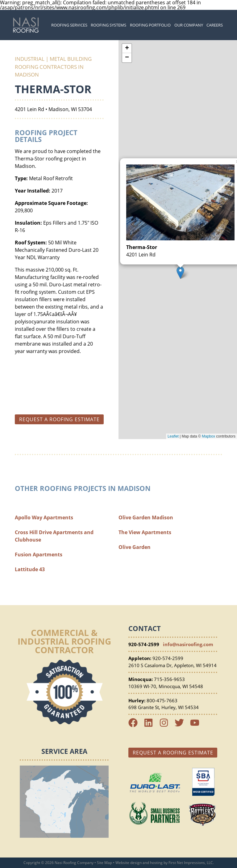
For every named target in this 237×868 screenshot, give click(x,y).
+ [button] (127, 48)
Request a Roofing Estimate (173, 753)
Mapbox (208, 436)
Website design (129, 863)
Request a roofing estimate (59, 419)
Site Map (104, 863)
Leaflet (173, 436)
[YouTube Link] (197, 725)
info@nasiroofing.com (188, 644)
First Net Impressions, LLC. (191, 863)
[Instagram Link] (166, 725)
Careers (215, 25)
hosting (156, 863)
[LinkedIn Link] (151, 725)
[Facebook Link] (135, 725)
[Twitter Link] (182, 725)
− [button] (127, 58)
